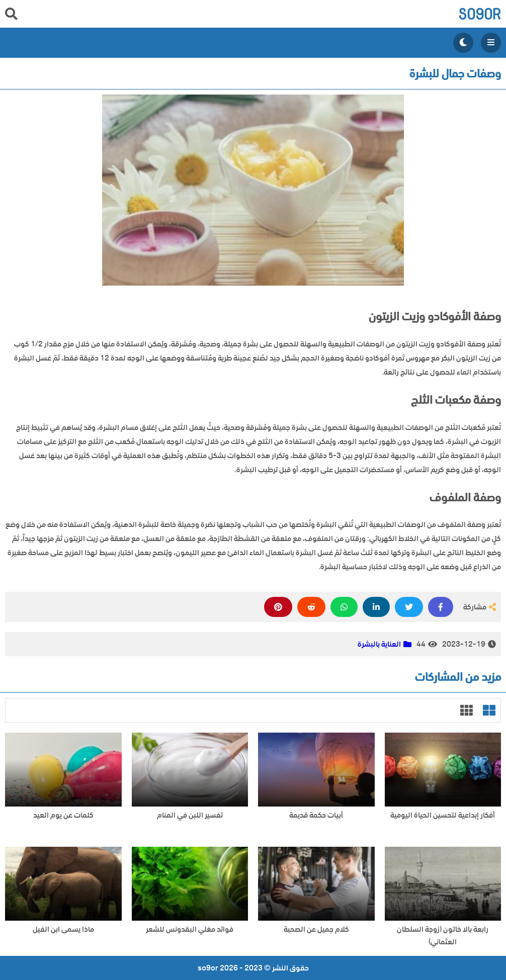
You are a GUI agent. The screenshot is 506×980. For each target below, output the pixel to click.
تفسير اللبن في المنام (190, 815)
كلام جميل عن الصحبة (316, 929)
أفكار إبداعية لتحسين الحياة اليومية (443, 815)
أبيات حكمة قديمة (316, 815)
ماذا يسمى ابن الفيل (63, 929)
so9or (480, 14)
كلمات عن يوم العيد (63, 815)
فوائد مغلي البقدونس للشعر (190, 929)
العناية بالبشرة (379, 644)
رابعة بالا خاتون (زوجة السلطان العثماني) (443, 936)
